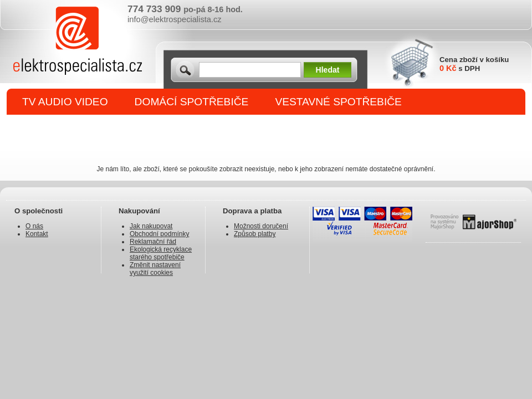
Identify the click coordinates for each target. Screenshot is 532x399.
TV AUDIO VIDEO (65, 102)
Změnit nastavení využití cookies (155, 269)
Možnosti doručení (261, 226)
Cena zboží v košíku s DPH (474, 64)
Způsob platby (255, 234)
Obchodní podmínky (159, 234)
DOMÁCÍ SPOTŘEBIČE (192, 102)
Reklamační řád (153, 242)
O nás (34, 226)
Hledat (328, 70)
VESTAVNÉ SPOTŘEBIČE (338, 102)
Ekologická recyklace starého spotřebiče (161, 253)
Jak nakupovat (151, 226)
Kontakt (37, 234)
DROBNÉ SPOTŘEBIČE (81, 128)
